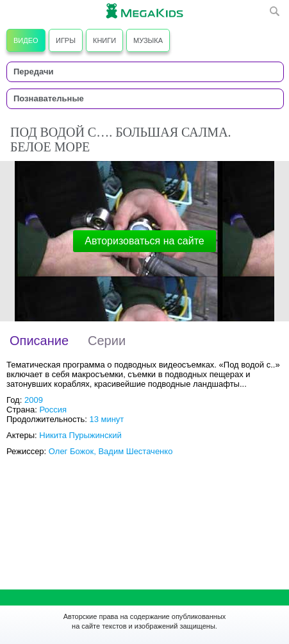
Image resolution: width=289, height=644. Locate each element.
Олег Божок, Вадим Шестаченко (111, 451)
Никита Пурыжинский (80, 435)
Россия (53, 410)
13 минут (106, 419)
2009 (34, 400)
